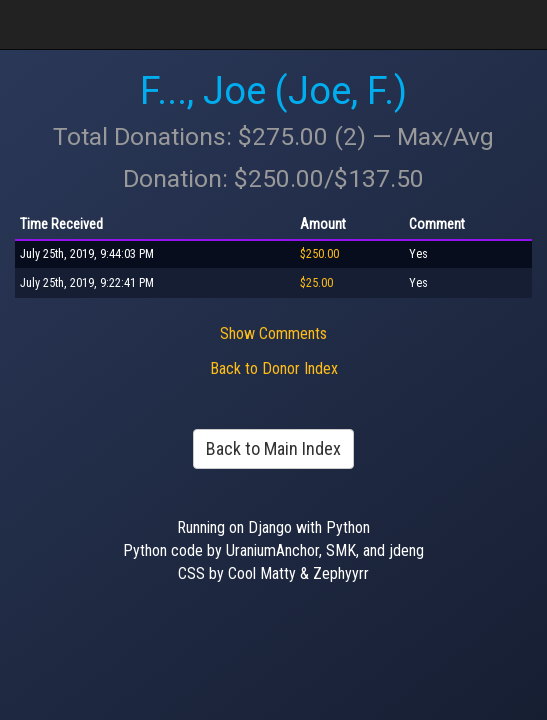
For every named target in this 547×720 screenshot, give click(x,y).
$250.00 (319, 254)
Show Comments (273, 333)
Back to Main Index (273, 448)
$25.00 (316, 283)
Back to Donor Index (274, 368)
